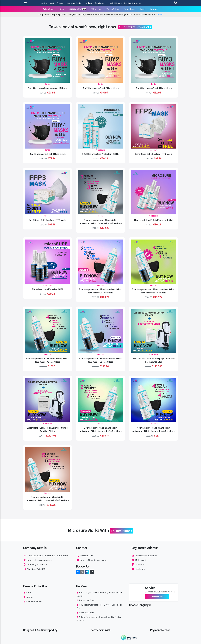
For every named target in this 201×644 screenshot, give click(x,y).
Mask (52, 3)
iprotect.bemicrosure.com (38, 560)
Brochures (100, 3)
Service (44, 3)
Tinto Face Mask (85, 613)
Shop (62, 9)
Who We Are (49, 9)
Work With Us (113, 9)
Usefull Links (114, 3)
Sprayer (60, 3)
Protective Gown (86, 600)
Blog (143, 9)
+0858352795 (85, 556)
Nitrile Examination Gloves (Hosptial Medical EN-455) (99, 619)
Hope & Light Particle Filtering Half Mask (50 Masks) (99, 594)
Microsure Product (75, 3)
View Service (157, 596)
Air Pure (89, 3)
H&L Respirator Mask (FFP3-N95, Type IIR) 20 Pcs (99, 606)
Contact (154, 9)
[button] (26, 3)
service (159, 14)
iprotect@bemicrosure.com (92, 560)
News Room (130, 9)
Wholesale (96, 9)
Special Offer (78, 9)
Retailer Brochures (133, 3)
